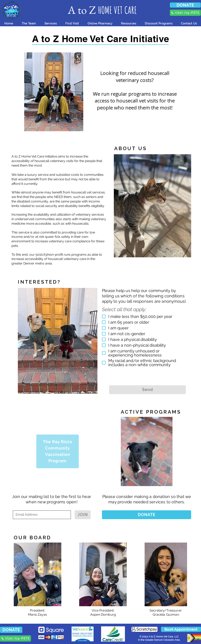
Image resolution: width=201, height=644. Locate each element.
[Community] (58, 448)
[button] (72, 24)
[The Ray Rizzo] (58, 440)
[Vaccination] (58, 455)
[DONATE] (185, 5)
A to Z (83, 10)
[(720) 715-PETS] (185, 13)
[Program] (58, 463)
